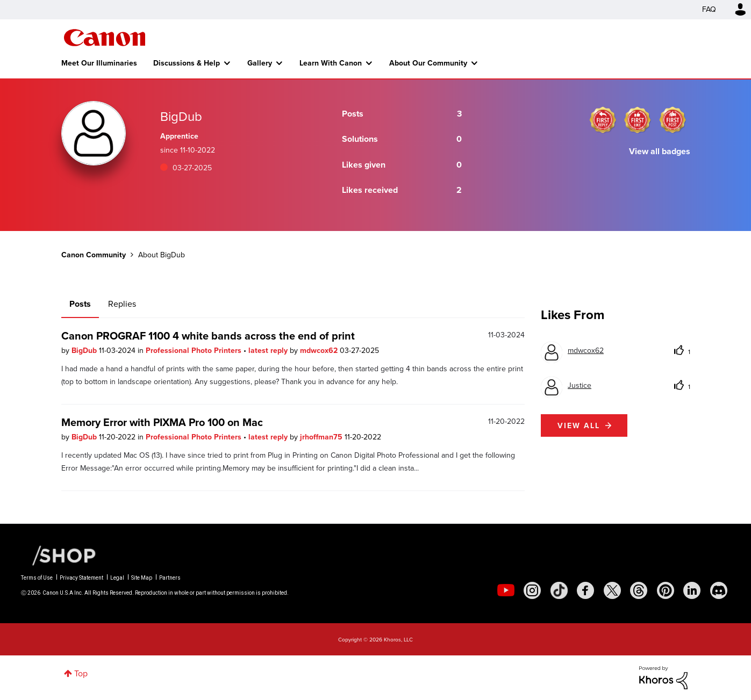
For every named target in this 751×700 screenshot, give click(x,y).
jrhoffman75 (322, 437)
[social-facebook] (585, 590)
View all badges (660, 151)
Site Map (142, 578)
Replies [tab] (122, 304)
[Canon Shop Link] (59, 555)
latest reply (269, 350)
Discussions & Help (187, 63)
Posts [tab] (80, 304)
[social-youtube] (506, 590)
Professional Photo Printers (195, 350)
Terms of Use (37, 578)
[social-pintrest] (666, 590)
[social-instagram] (532, 590)
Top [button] (81, 673)
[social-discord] (719, 590)
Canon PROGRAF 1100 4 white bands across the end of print (208, 335)
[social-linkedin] (692, 590)
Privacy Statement (81, 578)
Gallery (260, 63)
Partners (170, 578)
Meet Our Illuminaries (99, 63)
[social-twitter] (612, 590)
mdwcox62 (320, 350)
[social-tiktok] (559, 590)
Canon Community (105, 38)
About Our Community (428, 63)
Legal (117, 578)
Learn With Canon (331, 63)
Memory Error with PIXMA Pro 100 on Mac (162, 422)
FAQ (709, 9)
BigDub (85, 350)
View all (579, 425)
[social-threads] (639, 590)
